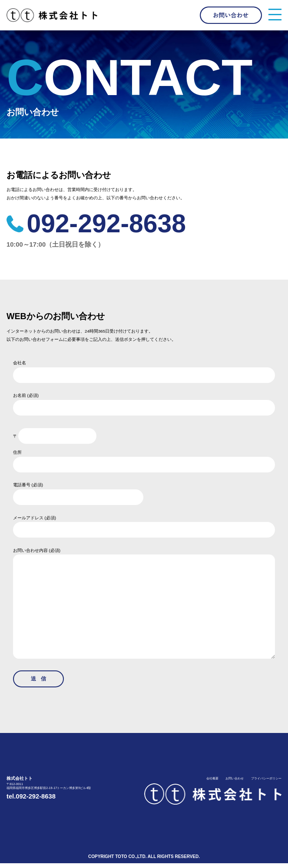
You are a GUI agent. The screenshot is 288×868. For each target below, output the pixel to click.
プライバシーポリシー (266, 784)
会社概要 (212, 784)
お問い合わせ (235, 784)
